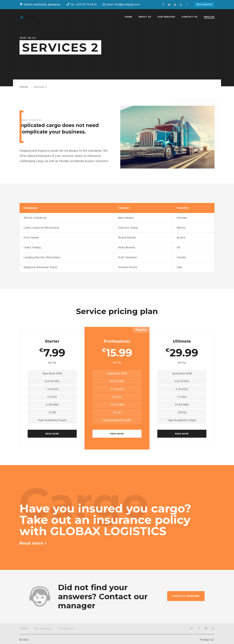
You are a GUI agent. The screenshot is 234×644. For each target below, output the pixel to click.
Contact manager (186, 596)
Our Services (43, 629)
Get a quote (204, 4)
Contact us (66, 629)
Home (24, 87)
